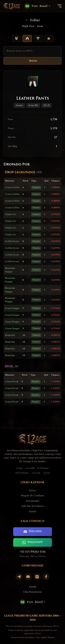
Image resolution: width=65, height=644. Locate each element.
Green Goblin (12, 187)
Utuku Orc (11, 214)
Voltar (32, 20)
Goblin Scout (12, 241)
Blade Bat (10, 335)
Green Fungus (12, 308)
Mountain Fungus (10, 270)
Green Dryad (12, 381)
